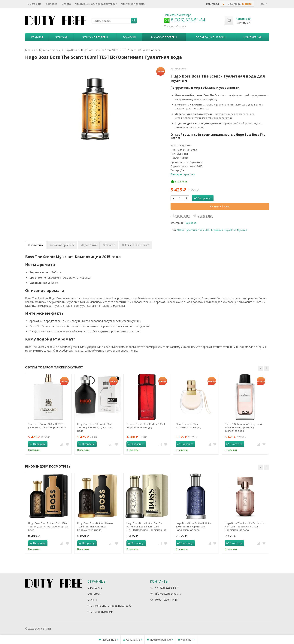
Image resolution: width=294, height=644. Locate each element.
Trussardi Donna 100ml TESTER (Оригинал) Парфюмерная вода (47, 426)
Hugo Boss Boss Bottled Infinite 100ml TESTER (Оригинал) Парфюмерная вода (193, 526)
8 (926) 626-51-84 (185, 20)
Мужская (129, 37)
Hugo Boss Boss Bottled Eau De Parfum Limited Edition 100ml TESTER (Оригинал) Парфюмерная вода (146, 526)
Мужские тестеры (164, 37)
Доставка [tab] (89, 245)
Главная (37, 37)
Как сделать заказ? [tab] (136, 245)
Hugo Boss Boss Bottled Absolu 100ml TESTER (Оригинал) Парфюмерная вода (95, 526)
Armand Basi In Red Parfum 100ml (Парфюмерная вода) (146, 426)
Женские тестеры (95, 37)
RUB (263, 4)
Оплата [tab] (109, 245)
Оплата (66, 4)
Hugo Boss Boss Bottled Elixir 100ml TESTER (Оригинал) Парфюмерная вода (48, 526)
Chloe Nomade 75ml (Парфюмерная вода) (188, 426)
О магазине (34, 4)
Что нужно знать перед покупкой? (96, 4)
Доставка (52, 4)
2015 (208, 230)
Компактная (252, 37)
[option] (48, 414)
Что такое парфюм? (133, 4)
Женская (62, 37)
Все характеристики (183, 174)
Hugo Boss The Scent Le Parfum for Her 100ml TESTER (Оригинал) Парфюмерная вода (245, 526)
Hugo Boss (190, 223)
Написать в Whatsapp (177, 15)
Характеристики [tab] (62, 245)
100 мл (181, 230)
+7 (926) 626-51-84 (166, 588)
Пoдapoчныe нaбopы (211, 37)
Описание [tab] (36, 245)
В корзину (202, 198)
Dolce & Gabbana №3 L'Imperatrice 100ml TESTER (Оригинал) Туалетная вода (245, 427)
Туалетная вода (195, 230)
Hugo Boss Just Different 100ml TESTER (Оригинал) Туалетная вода (95, 427)
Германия (217, 230)
